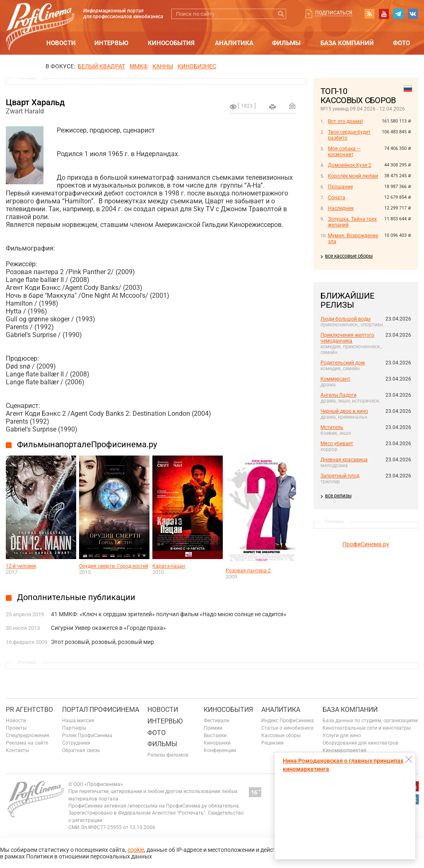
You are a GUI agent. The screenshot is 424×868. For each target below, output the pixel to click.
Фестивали (217, 721)
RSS (369, 14)
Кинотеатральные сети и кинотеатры (367, 728)
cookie (136, 850)
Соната (337, 198)
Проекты (16, 728)
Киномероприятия (344, 750)
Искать (281, 14)
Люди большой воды (346, 319)
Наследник (341, 208)
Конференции (220, 750)
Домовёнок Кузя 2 (350, 165)
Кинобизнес (197, 66)
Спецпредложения (28, 735)
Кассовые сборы (281, 735)
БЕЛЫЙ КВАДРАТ (101, 66)
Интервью (111, 43)
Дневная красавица (344, 460)
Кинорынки (217, 743)
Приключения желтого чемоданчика (347, 338)
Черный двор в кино (344, 411)
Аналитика (234, 43)
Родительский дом (343, 363)
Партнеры (74, 728)
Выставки (215, 735)
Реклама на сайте (27, 743)
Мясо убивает (337, 444)
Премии (213, 728)
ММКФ (139, 66)
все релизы (338, 496)
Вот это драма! (346, 121)
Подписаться (334, 13)
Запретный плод (340, 476)
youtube (384, 14)
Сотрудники (76, 743)
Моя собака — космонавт (344, 152)
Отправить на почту (292, 106)
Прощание (340, 187)
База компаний (347, 43)
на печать (272, 107)
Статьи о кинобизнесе (287, 728)
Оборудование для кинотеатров (360, 743)
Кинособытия (171, 43)
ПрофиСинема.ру (366, 544)
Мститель (332, 427)
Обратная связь (81, 750)
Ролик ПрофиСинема (87, 735)
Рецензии (272, 743)
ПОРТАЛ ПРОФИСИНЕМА (101, 710)
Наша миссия (78, 721)
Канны (163, 66)
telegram (398, 14)
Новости (61, 43)
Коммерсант (335, 379)
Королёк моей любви (353, 176)
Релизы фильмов (168, 755)
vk (413, 14)
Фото (401, 43)
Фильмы (286, 43)
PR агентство (29, 710)
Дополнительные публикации (76, 597)
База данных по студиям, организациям (370, 721)
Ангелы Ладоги (338, 395)
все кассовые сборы (349, 256)
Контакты (17, 750)
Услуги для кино (342, 735)
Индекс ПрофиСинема (288, 721)
